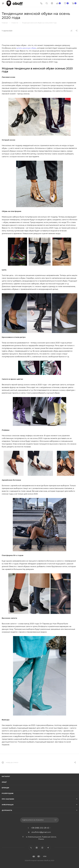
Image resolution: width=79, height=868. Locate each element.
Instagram (42, 848)
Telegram (48, 848)
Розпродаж (8, 793)
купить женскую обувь (26, 48)
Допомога (7, 810)
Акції (4, 782)
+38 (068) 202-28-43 (40, 828)
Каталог (6, 776)
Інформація (8, 805)
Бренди (5, 788)
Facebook (37, 848)
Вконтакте (31, 848)
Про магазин (8, 799)
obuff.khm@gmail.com (41, 832)
